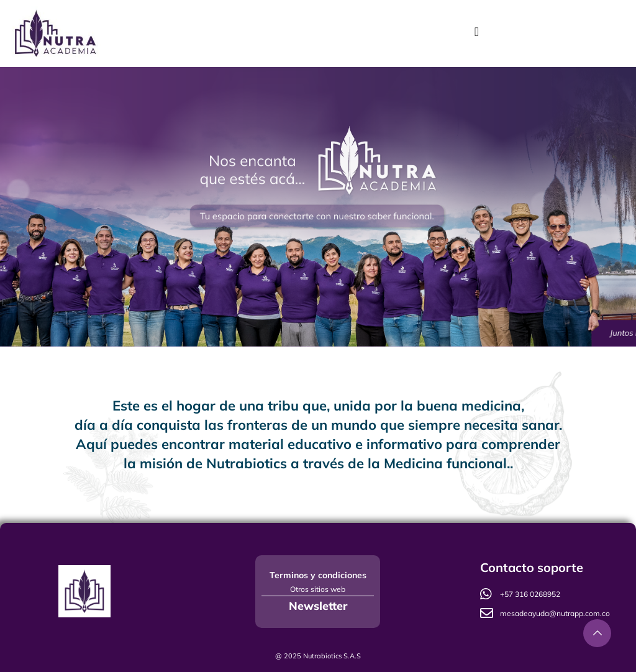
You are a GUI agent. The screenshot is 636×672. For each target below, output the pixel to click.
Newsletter (318, 606)
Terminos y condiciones (318, 575)
